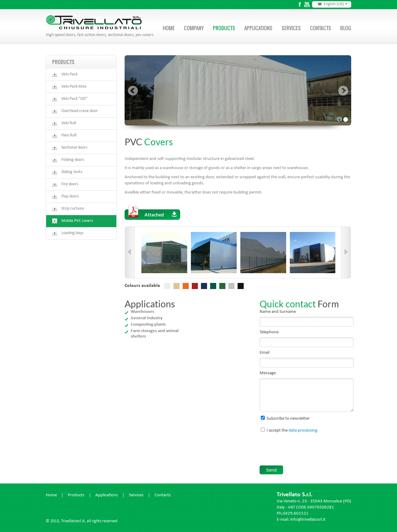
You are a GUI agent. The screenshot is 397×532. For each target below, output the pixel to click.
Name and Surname (278, 312)
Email (264, 353)
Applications (258, 28)
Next (343, 90)
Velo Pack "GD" (75, 99)
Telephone (269, 333)
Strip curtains (73, 209)
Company (194, 28)
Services (291, 28)
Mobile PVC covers (77, 221)
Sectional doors (74, 148)
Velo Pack (69, 74)
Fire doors (70, 184)
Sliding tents (72, 172)
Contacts (321, 28)
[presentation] (306, 451)
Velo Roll (69, 123)
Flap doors (70, 197)
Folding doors (73, 160)
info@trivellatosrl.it (308, 520)
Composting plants (148, 325)
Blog (346, 28)
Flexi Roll (69, 136)
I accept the (292, 431)
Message (268, 373)
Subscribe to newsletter (288, 419)
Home (169, 28)
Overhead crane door (80, 111)
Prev (133, 90)
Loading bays (72, 233)
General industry (147, 318)
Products (224, 28)
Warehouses (142, 312)
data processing (303, 431)
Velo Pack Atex (74, 87)
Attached (152, 213)
